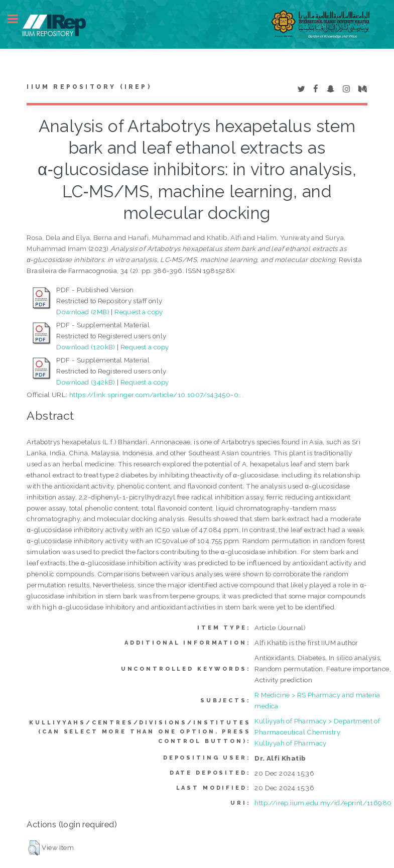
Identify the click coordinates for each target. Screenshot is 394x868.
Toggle (18, 19)
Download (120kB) (86, 347)
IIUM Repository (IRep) (89, 87)
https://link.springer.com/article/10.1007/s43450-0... (156, 395)
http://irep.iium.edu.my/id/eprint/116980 (323, 803)
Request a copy (139, 312)
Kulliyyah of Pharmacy (290, 743)
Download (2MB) (83, 312)
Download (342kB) (86, 382)
